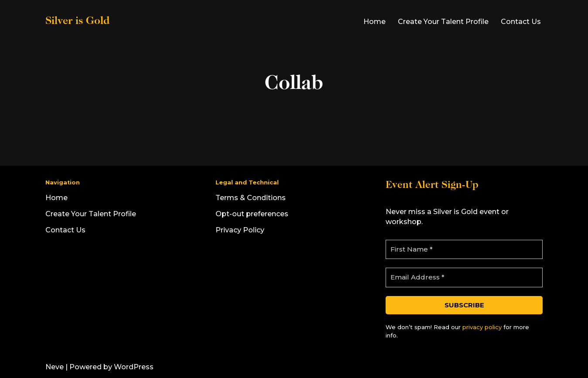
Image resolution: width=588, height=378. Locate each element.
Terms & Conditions (251, 198)
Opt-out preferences (252, 214)
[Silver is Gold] (106, 21)
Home (374, 22)
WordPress (134, 367)
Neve (55, 367)
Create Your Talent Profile (443, 22)
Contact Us (521, 22)
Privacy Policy (240, 230)
